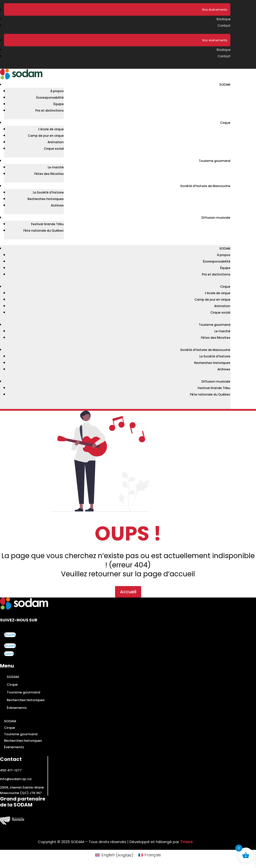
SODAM (225, 85)
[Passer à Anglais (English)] (114, 855)
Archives (57, 205)
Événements (17, 708)
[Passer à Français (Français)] (150, 855)
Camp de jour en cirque (46, 136)
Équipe (59, 104)
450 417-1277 (11, 770)
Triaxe (186, 842)
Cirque (225, 123)
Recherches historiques (46, 199)
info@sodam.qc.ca (16, 779)
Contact (224, 26)
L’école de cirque (51, 129)
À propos (57, 91)
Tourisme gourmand (215, 161)
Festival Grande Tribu (47, 224)
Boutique (224, 19)
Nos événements (215, 10)
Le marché (56, 167)
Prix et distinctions (50, 110)
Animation (56, 142)
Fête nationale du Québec (44, 231)
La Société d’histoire (48, 192)
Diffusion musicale (216, 218)
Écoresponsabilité (50, 98)
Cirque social (54, 149)
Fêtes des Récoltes (49, 174)
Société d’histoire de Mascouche (205, 186)
